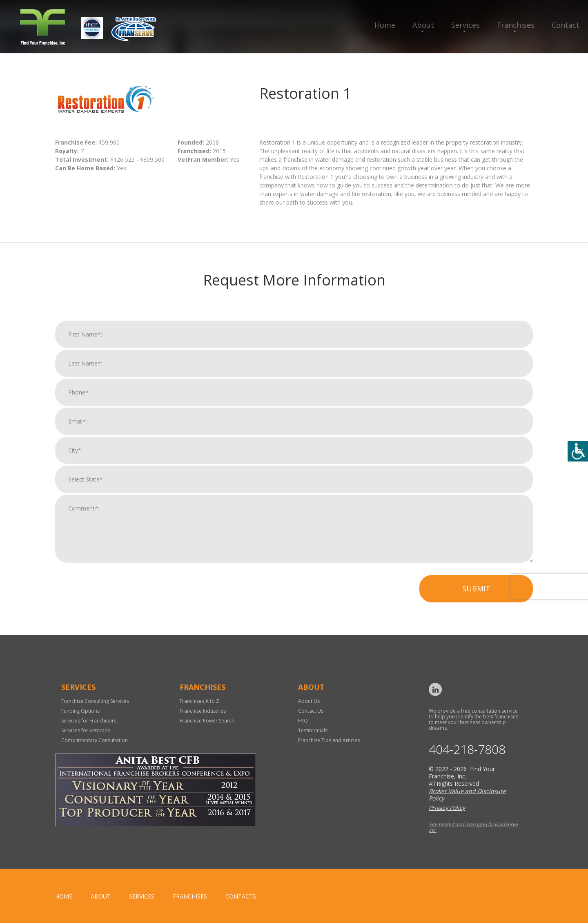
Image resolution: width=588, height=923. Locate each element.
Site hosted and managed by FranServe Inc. (473, 827)
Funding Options (80, 711)
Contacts (241, 896)
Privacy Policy (447, 808)
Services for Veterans (86, 730)
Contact (566, 25)
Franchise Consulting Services (95, 701)
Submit (476, 594)
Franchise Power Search (207, 721)
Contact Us (311, 711)
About (423, 25)
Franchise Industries (203, 711)
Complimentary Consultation (95, 740)
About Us (309, 701)
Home (385, 25)
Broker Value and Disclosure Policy (467, 795)
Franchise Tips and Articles (329, 740)
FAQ (303, 721)
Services (465, 25)
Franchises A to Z (199, 701)
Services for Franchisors (89, 721)
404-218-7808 (467, 749)
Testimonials (313, 730)
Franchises (516, 25)
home (64, 896)
